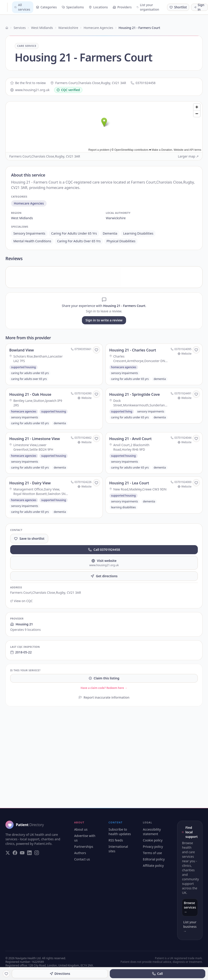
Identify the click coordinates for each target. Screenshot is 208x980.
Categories (46, 7)
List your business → (190, 927)
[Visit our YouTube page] (22, 853)
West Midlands (42, 28)
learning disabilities (138, 233)
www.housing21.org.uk (30, 90)
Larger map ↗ (188, 156)
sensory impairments (29, 233)
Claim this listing (104, 678)
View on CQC (21, 601)
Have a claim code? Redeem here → (104, 688)
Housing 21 (22, 624)
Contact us (82, 859)
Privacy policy (153, 847)
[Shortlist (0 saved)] (178, 7)
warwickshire (116, 218)
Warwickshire (68, 28)
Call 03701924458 (104, 550)
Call (157, 974)
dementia (110, 233)
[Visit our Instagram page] (37, 853)
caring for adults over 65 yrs (79, 241)
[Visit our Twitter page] (8, 853)
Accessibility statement (152, 832)
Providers (122, 7)
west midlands (22, 218)
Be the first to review (28, 83)
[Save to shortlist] (96, 350)
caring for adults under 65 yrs (74, 233)
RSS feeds (116, 840)
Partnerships (84, 847)
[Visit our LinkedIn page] (29, 853)
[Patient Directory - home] (6, 7)
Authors (80, 853)
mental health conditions (32, 241)
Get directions (104, 576)
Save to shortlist (29, 538)
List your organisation (148, 7)
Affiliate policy (153, 866)
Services (20, 28)
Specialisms (73, 7)
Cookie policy (153, 840)
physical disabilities (121, 241)
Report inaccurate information (104, 697)
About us (81, 829)
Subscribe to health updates (120, 832)
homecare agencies (29, 203)
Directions (60, 974)
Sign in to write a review (104, 320)
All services (22, 7)
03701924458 (143, 83)
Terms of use (152, 853)
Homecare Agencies (98, 28)
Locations (98, 7)
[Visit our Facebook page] (15, 853)
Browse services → (190, 907)
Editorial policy (154, 859)
